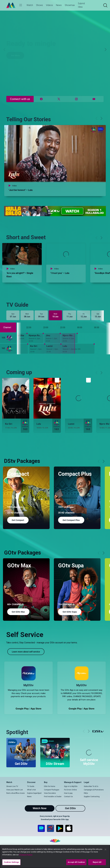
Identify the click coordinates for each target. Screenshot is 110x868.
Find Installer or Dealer (53, 797)
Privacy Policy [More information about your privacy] (26, 855)
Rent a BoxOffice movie (15, 793)
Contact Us (68, 797)
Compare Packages (52, 790)
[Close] (105, 849)
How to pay (68, 793)
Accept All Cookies (76, 862)
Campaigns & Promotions (94, 790)
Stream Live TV (12, 786)
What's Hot (31, 790)
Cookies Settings (11, 862)
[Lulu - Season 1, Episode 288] (78, 349)
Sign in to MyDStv (71, 786)
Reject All (97, 862)
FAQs (86, 793)
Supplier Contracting (92, 797)
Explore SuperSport (34, 793)
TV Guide (31, 786)
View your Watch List (15, 790)
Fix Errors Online (70, 790)
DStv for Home (50, 786)
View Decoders (50, 793)
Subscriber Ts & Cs (91, 786)
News (29, 797)
